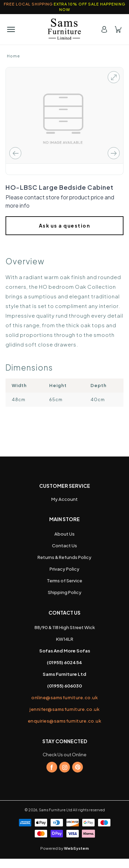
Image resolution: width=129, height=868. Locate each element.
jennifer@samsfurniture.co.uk (64, 709)
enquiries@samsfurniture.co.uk (65, 721)
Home (13, 56)
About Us (64, 534)
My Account (64, 499)
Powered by (64, 848)
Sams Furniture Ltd (56, 810)
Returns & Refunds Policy (64, 557)
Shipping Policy (65, 592)
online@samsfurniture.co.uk (64, 697)
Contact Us (64, 546)
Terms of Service (64, 581)
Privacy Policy (64, 569)
